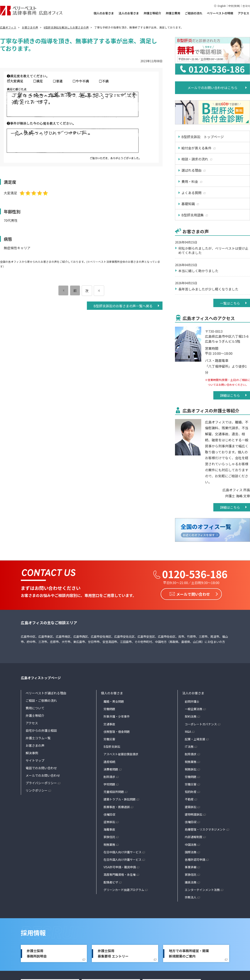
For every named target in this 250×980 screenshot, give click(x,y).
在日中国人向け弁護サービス (122, 852)
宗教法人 (191, 897)
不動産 (189, 799)
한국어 (246, 6)
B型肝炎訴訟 (112, 747)
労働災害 (109, 739)
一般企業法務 (194, 709)
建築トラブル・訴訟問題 (120, 799)
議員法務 (191, 882)
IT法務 (189, 747)
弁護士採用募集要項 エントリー (113, 953)
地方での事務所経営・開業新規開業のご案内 (189, 953)
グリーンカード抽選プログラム (124, 889)
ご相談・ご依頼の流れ (41, 700)
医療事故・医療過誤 (117, 807)
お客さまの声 (35, 745)
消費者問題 (111, 769)
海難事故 (109, 829)
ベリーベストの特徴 (220, 13)
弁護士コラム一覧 (38, 738)
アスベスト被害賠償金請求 (121, 754)
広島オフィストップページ (41, 678)
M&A (188, 731)
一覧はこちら (230, 303)
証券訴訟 (109, 822)
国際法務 (191, 852)
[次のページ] (99, 291)
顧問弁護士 (192, 701)
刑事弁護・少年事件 (117, 716)
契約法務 (191, 716)
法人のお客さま (129, 13)
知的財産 (191, 792)
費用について (35, 708)
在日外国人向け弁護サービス (122, 860)
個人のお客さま (104, 13)
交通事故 (109, 724)
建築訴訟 (191, 807)
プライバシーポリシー (41, 783)
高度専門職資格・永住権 (120, 875)
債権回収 (109, 814)
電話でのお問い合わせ (41, 768)
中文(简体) (234, 6)
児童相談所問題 (114, 792)
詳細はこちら (230, 395)
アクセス (243, 13)
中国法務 (191, 844)
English (222, 6)
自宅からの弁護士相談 (41, 730)
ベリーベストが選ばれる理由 (46, 693)
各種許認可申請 (195, 860)
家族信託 (109, 837)
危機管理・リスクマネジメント (205, 829)
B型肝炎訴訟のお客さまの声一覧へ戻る (123, 306)
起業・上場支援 (195, 739)
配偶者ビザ (111, 882)
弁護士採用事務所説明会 (37, 953)
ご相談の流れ (194, 13)
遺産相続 (109, 762)
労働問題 (109, 709)
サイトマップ (35, 760)
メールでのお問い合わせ (43, 775)
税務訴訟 (191, 769)
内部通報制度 (194, 837)
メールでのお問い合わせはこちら (212, 88)
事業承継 (191, 867)
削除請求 (109, 777)
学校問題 (109, 784)
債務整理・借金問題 (117, 731)
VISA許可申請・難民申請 (120, 867)
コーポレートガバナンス (201, 724)
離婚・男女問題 (114, 701)
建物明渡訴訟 (194, 814)
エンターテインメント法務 (202, 889)
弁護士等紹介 (152, 13)
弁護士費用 (173, 13)
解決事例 (32, 753)
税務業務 (109, 844)
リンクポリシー (37, 790)
